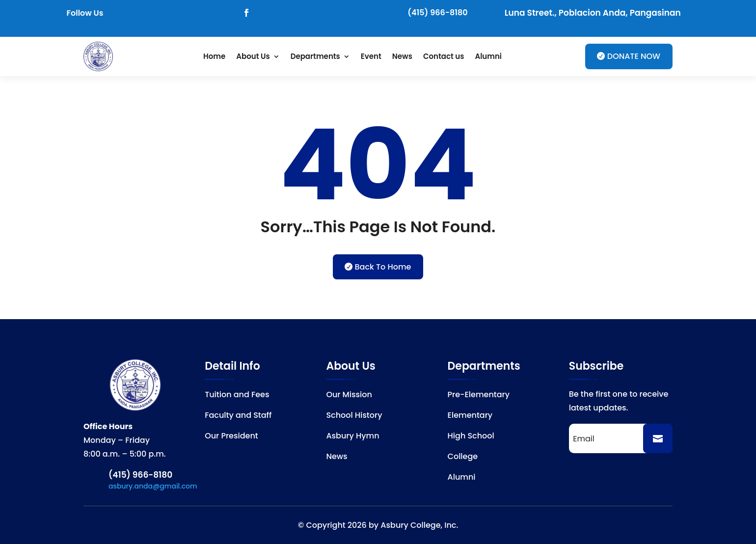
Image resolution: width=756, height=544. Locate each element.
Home (214, 56)
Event (371, 56)
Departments (315, 56)
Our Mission (349, 396)
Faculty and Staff (238, 416)
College (463, 458)
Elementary (470, 416)
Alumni (488, 56)
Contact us (444, 56)
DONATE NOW (634, 56)
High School (471, 437)
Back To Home (383, 267)
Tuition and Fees (237, 396)
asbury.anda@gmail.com (153, 486)
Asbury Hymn (352, 437)
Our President (231, 437)
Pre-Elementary (479, 396)
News (402, 56)
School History (354, 416)
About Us (253, 56)
